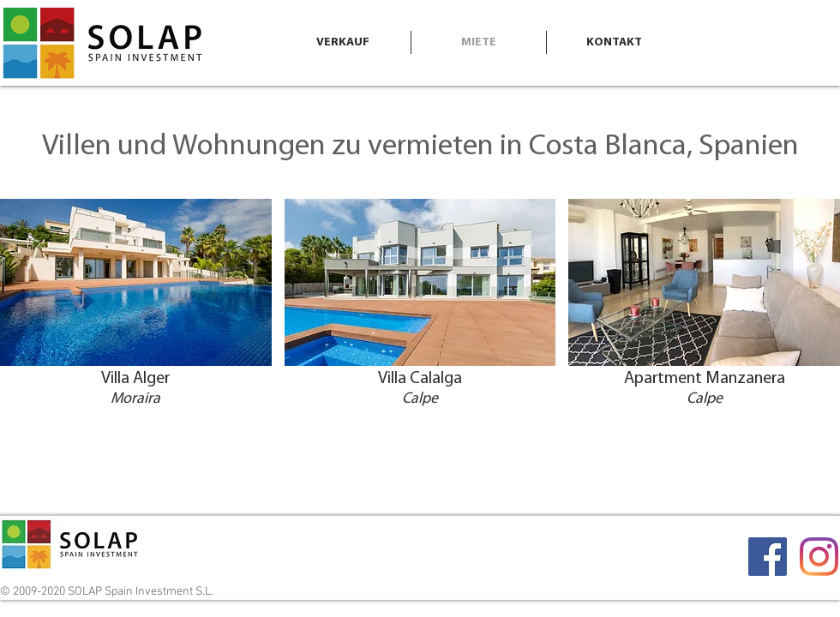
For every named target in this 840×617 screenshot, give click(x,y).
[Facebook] (768, 557)
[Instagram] (819, 557)
